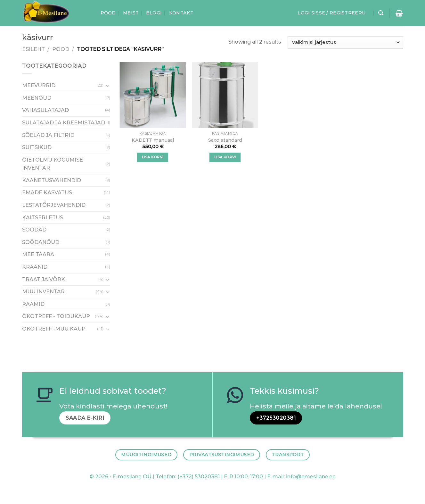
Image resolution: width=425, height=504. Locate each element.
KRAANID (35, 267)
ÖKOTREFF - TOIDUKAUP (56, 317)
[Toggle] (108, 86)
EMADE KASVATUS (47, 193)
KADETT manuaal (153, 140)
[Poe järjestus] (345, 42)
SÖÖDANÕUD (41, 242)
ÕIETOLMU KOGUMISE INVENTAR (53, 164)
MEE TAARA (38, 255)
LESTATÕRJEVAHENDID (54, 205)
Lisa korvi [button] (153, 157)
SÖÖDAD (34, 230)
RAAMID (33, 304)
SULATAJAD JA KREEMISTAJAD (64, 123)
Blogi (154, 13)
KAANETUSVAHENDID (52, 180)
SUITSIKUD (37, 147)
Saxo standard (225, 140)
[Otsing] (381, 13)
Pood (108, 13)
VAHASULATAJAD (45, 110)
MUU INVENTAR (43, 292)
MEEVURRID (39, 86)
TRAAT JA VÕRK (44, 279)
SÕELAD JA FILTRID (48, 135)
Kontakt (181, 13)
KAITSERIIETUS (43, 218)
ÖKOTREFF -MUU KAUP (54, 329)
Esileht (33, 49)
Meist (131, 13)
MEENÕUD (37, 98)
